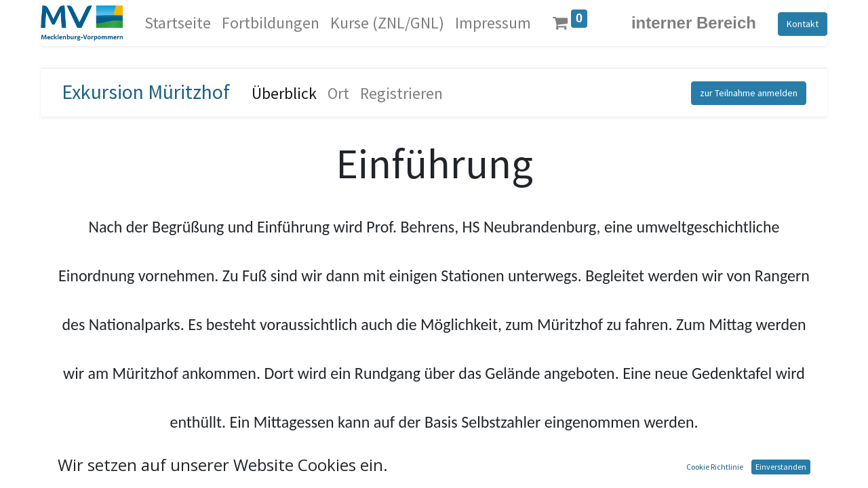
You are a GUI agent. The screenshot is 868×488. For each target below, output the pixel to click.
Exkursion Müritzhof (146, 91)
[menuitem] (178, 23)
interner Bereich (694, 23)
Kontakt (803, 24)
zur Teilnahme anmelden (749, 93)
